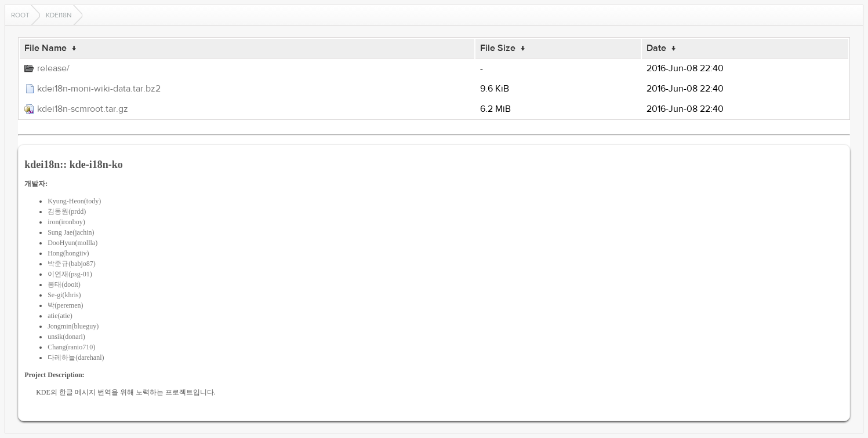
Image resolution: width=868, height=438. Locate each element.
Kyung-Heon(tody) (74, 201)
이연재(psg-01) (70, 274)
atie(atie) (60, 316)
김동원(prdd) (67, 211)
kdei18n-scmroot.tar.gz (83, 109)
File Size (498, 48)
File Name (46, 48)
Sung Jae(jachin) (71, 232)
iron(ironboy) (66, 222)
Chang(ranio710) (71, 347)
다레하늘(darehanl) (76, 357)
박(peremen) (65, 305)
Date (656, 48)
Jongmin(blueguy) (73, 326)
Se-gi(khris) (64, 295)
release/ (53, 68)
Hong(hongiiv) (68, 253)
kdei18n (59, 15)
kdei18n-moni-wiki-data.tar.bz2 (99, 89)
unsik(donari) (66, 337)
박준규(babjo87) (72, 264)
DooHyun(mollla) (72, 243)
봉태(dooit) (64, 284)
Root (20, 15)
